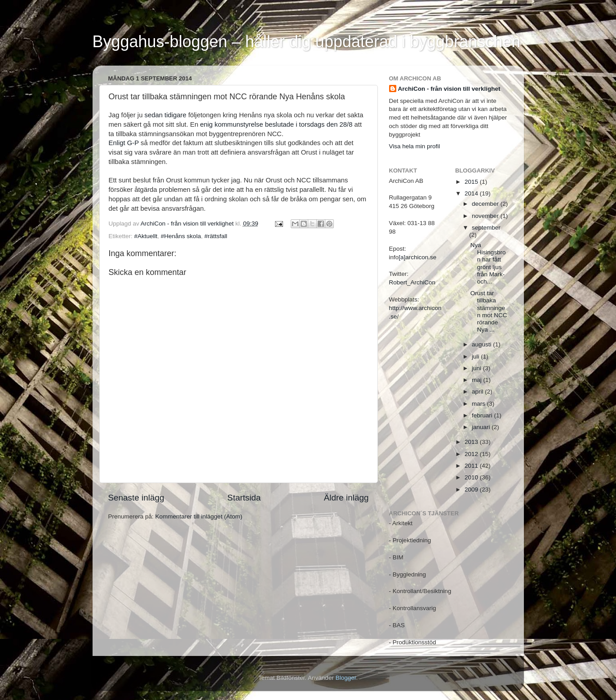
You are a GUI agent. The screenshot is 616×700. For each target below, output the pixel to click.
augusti (482, 344)
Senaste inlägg (136, 498)
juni (477, 368)
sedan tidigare (164, 115)
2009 (472, 490)
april (478, 392)
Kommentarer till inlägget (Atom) (199, 516)
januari (482, 427)
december (486, 204)
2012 (472, 454)
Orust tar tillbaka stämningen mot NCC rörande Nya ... (489, 311)
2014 (472, 193)
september (486, 228)
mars (479, 404)
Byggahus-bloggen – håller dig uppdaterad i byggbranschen (307, 42)
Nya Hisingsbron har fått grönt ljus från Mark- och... (488, 263)
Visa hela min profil (415, 146)
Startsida (244, 498)
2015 (472, 182)
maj (478, 380)
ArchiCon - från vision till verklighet (449, 89)
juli (476, 357)
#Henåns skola (181, 236)
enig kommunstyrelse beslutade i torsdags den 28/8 (276, 124)
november (486, 216)
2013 (472, 442)
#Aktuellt (146, 236)
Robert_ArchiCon (412, 282)
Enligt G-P (124, 143)
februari (483, 415)
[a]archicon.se (417, 257)
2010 (472, 477)
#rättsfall (216, 236)
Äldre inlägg (346, 498)
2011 (472, 466)
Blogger (346, 678)
